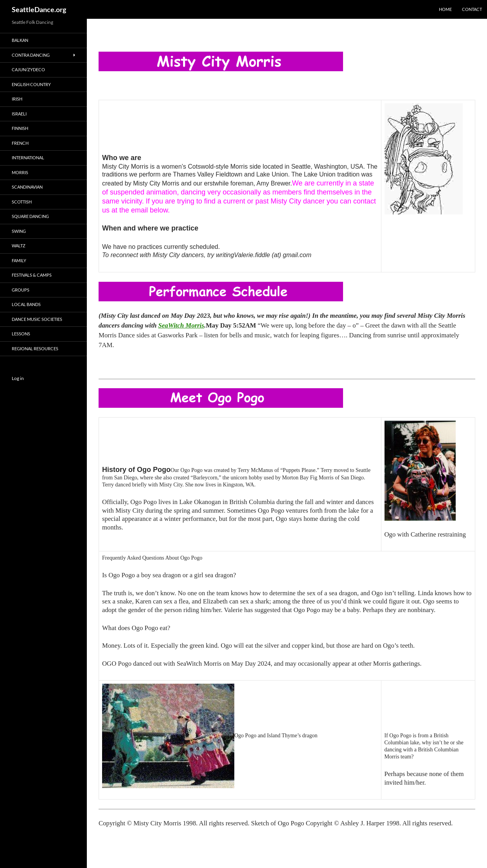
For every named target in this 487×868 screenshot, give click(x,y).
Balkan (20, 40)
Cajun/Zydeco (28, 69)
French (20, 143)
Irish (17, 99)
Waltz (19, 246)
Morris (20, 172)
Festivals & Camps (32, 275)
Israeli (19, 114)
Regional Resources (35, 348)
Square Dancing (30, 216)
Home (445, 9)
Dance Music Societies (37, 319)
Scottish (22, 202)
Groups (21, 290)
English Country (31, 84)
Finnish (20, 128)
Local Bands (26, 304)
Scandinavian (27, 187)
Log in (18, 378)
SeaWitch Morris (181, 325)
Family (19, 260)
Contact (472, 9)
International (28, 158)
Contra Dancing (31, 55)
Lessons (21, 334)
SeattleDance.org (39, 9)
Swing (19, 231)
